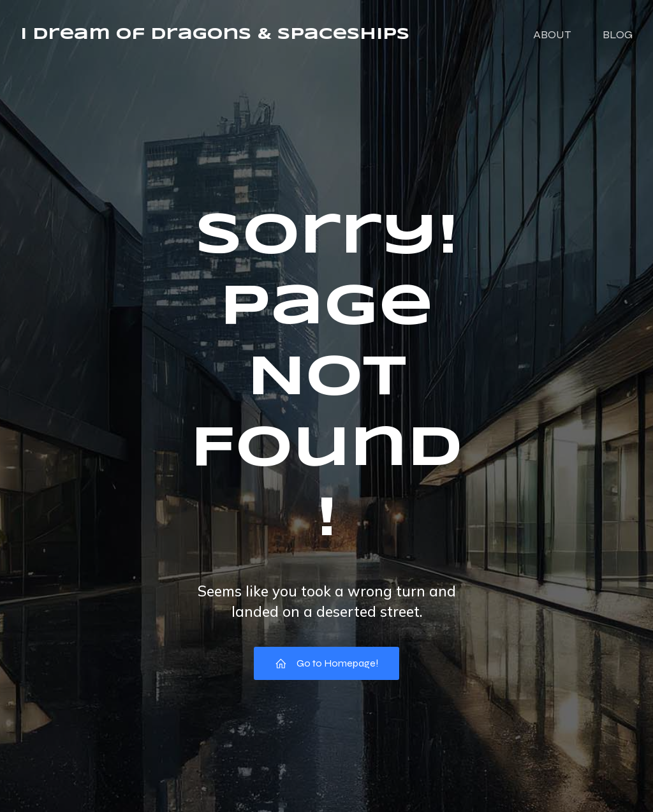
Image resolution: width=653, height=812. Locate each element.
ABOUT (552, 35)
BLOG (618, 35)
